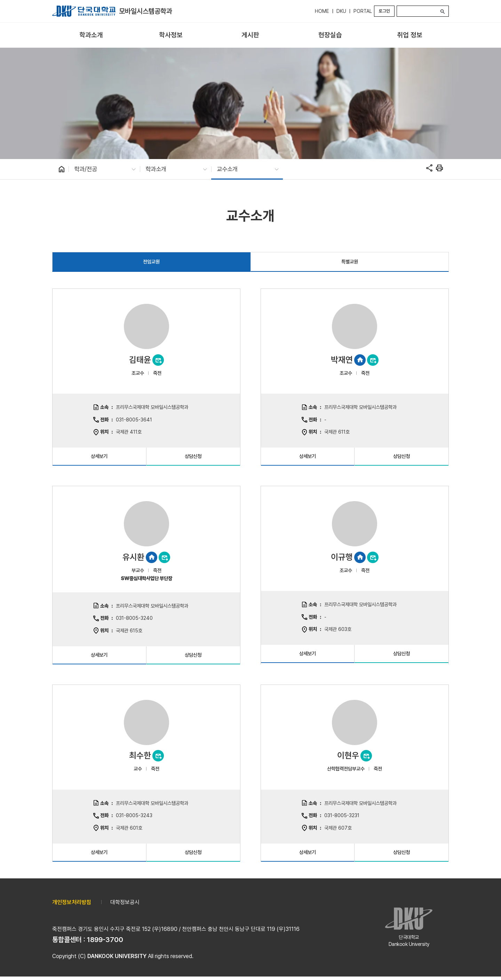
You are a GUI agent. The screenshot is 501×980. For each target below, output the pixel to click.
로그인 (384, 11)
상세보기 (99, 456)
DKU (341, 11)
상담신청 (193, 456)
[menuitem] (91, 35)
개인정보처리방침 (72, 902)
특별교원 (350, 262)
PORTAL (363, 11)
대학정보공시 (125, 902)
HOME (322, 11)
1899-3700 (105, 940)
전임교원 (151, 262)
